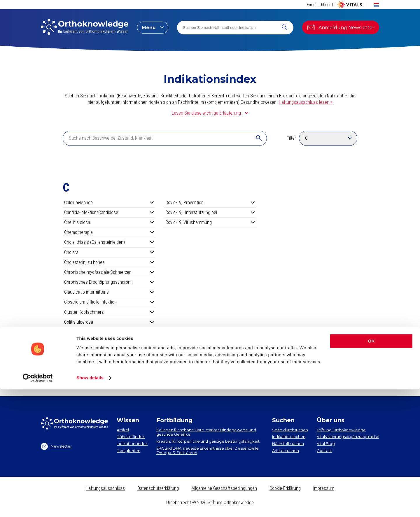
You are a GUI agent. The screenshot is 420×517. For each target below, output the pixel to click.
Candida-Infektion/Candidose (109, 212)
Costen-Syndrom (109, 342)
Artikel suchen (286, 451)
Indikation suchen (289, 437)
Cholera (109, 252)
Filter (291, 138)
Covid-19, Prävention (210, 203)
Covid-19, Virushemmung (210, 222)
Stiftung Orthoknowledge (341, 430)
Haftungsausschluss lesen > (306, 102)
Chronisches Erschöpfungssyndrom (109, 282)
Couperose (109, 352)
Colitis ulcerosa (109, 322)
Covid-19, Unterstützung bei (210, 212)
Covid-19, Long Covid (109, 362)
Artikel (123, 430)
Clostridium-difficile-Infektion (109, 302)
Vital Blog (326, 444)
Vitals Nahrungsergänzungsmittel (348, 437)
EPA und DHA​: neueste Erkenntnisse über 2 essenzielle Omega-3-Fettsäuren (208, 451)
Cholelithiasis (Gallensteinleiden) (109, 242)
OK (371, 469)
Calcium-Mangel (109, 203)
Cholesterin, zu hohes (109, 262)
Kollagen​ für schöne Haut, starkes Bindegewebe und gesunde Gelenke (206, 432)
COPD (109, 332)
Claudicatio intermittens (109, 292)
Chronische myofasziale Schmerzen (109, 272)
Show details (90, 505)
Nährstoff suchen (288, 444)
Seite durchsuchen (290, 430)
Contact (324, 451)
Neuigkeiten (128, 451)
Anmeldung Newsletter (341, 27)
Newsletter (56, 446)
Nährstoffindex (131, 437)
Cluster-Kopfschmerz (109, 312)
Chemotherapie (109, 232)
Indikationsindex (132, 444)
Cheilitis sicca (109, 222)
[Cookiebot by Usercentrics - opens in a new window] (38, 506)
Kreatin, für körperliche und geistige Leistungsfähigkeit (208, 441)
